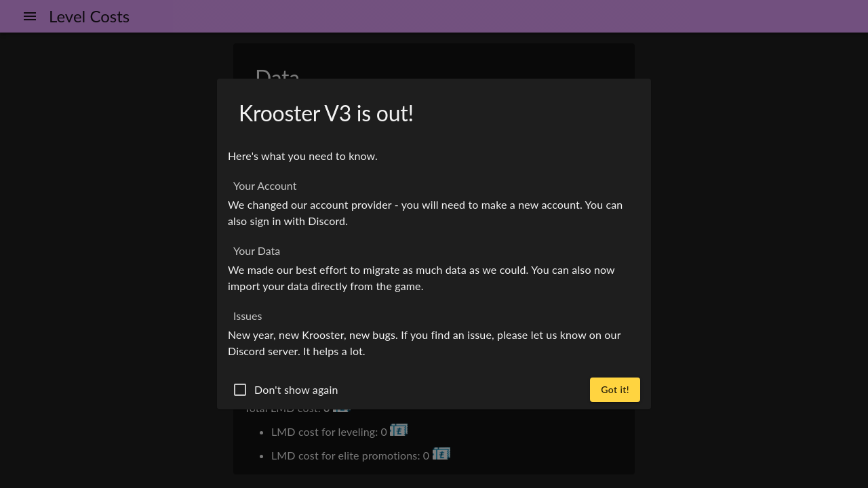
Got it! (615, 389)
